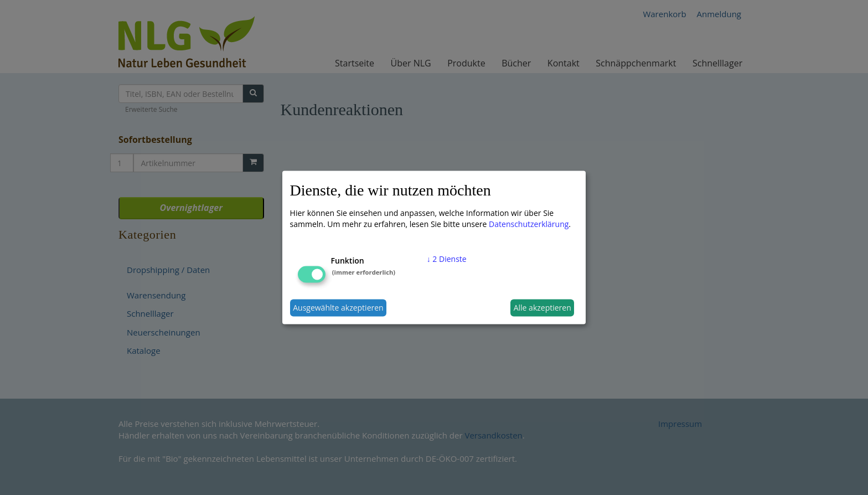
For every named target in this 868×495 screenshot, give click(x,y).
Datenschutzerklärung (529, 223)
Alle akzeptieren (542, 308)
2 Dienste (447, 258)
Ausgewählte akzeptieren (338, 308)
